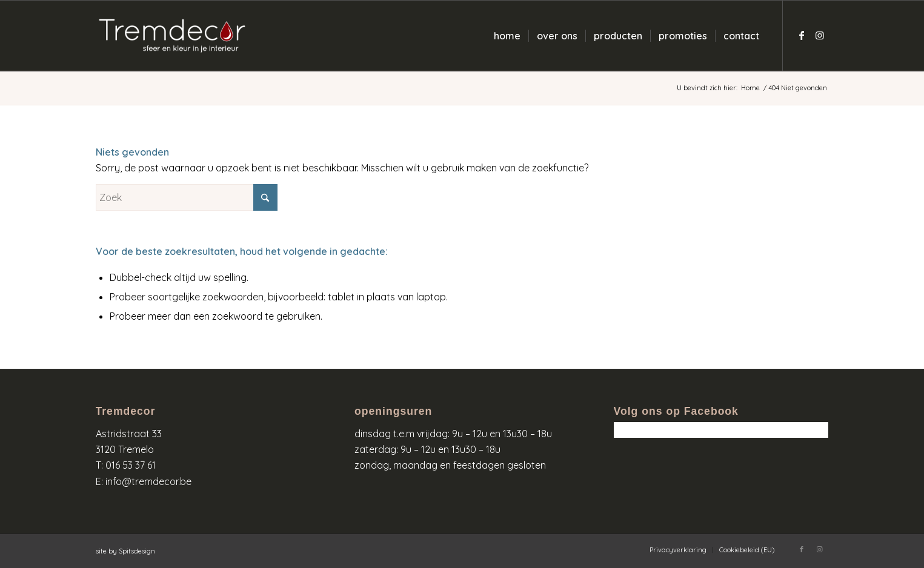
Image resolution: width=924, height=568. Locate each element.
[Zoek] (187, 197)
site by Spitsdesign (125, 551)
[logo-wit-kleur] (172, 36)
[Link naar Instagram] (820, 35)
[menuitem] (507, 36)
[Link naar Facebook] (802, 35)
